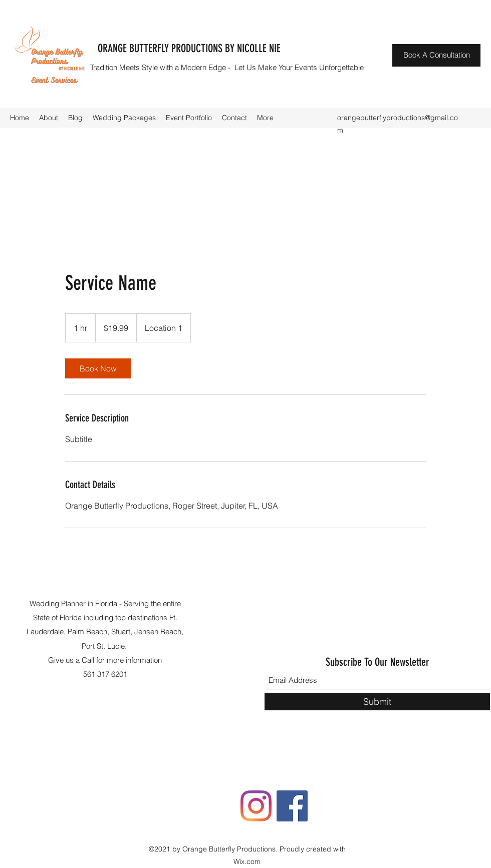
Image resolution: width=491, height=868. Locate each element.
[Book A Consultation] (436, 55)
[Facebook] (292, 806)
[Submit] (377, 702)
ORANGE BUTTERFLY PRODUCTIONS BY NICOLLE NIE (189, 48)
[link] (98, 368)
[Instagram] (256, 806)
